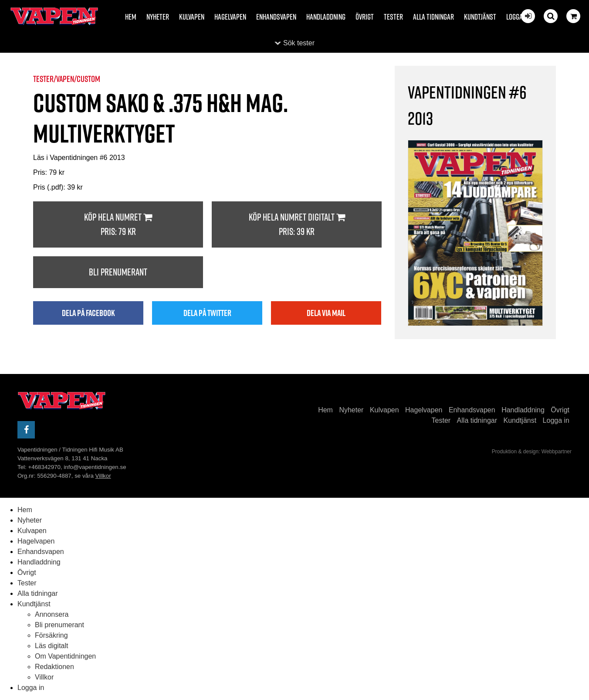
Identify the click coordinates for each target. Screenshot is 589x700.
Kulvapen (192, 17)
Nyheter (158, 17)
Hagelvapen (230, 17)
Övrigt (365, 17)
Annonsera (52, 614)
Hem (131, 17)
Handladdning (326, 17)
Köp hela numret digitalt (297, 225)
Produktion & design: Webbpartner (532, 452)
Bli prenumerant (118, 272)
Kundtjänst (480, 17)
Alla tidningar (433, 17)
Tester (393, 17)
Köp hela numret (118, 225)
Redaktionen (54, 667)
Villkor (103, 476)
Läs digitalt (52, 646)
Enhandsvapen (276, 17)
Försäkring (51, 635)
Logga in (518, 17)
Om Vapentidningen (65, 656)
